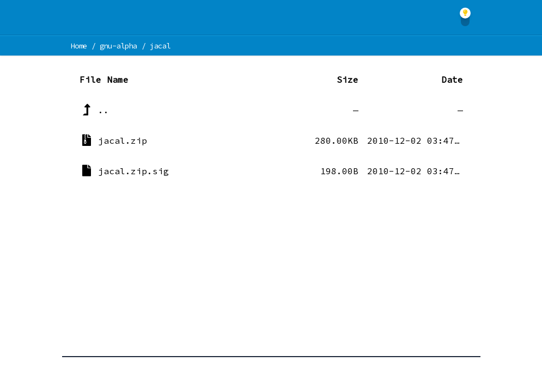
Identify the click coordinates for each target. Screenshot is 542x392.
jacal (160, 46)
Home (79, 46)
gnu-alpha (118, 46)
